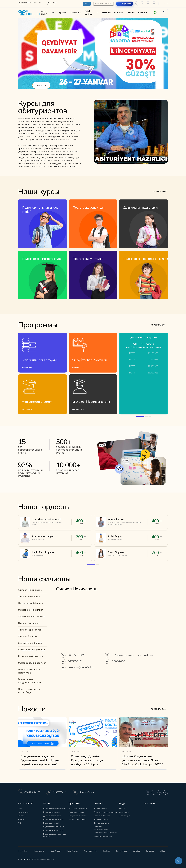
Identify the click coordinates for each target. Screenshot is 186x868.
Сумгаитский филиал (30, 643)
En (167, 4)
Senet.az (136, 851)
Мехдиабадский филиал (32, 663)
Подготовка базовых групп (53, 830)
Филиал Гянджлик (29, 623)
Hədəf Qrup (23, 851)
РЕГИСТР (41, 85)
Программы (75, 13)
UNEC (163, 851)
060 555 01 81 (73, 655)
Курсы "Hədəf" (47, 13)
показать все (158, 191)
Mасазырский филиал (31, 610)
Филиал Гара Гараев (30, 630)
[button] (85, 84)
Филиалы (119, 13)
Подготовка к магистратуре (53, 819)
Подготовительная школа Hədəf (55, 808)
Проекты (106, 13)
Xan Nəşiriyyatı (90, 851)
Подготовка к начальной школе (55, 827)
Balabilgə (106, 851)
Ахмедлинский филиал (31, 650)
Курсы (62, 13)
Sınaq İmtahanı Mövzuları (77, 816)
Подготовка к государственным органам (55, 835)
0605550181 (72, 661)
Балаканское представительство (29, 681)
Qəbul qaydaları (92, 13)
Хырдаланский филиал (31, 616)
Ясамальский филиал (30, 656)
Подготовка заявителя (52, 812)
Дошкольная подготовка (52, 816)
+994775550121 (56, 792)
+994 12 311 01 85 (29, 792)
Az (162, 4)
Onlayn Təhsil (126, 4)
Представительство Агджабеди (30, 691)
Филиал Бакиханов (29, 596)
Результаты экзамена (103, 4)
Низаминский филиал (31, 603)
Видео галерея (125, 816)
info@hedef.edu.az (84, 792)
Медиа (123, 803)
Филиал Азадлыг (28, 636)
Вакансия (143, 13)
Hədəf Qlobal (55, 851)
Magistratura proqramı (76, 812)
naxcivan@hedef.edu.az (78, 667)
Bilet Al (87, 4)
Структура (22, 816)
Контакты (150, 803)
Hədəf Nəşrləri (72, 851)
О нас (20, 808)
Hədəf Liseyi (39, 851)
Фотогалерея (124, 812)
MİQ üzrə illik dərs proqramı (78, 808)
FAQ (20, 823)
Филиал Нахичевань (30, 590)
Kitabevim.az (122, 851)
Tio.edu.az (150, 851)
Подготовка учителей (51, 823)
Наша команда (23, 812)
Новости (131, 13)
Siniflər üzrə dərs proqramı (77, 819)
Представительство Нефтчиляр (30, 671)
